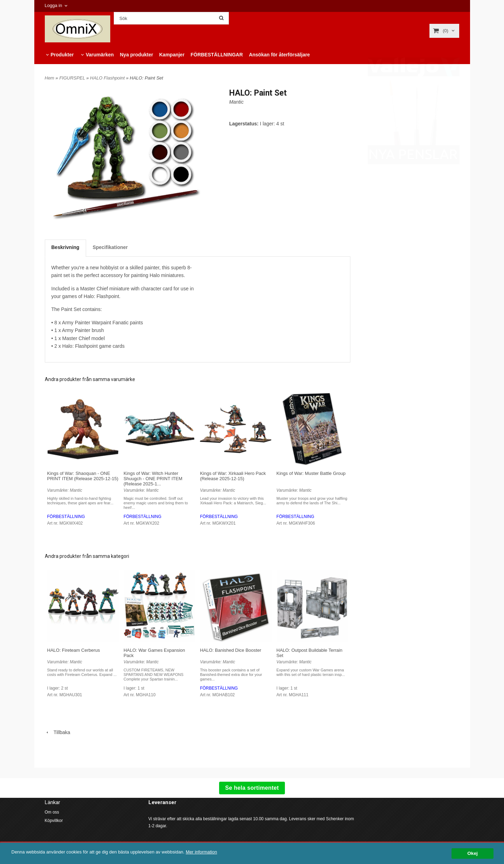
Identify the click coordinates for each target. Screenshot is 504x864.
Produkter (62, 55)
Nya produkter (136, 55)
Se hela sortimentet (252, 788)
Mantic (236, 102)
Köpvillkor (54, 821)
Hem (50, 78)
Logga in (54, 5)
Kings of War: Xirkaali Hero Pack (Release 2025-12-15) (233, 476)
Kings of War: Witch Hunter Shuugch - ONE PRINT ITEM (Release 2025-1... (153, 479)
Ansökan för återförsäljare (279, 55)
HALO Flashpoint (108, 78)
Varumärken (100, 55)
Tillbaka (58, 732)
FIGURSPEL (73, 78)
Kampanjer (172, 55)
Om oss (52, 812)
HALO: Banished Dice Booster (230, 650)
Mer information (212, 852)
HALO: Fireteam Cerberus (74, 650)
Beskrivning (65, 247)
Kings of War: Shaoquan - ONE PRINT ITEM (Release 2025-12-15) (83, 476)
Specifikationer (110, 247)
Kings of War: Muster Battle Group (311, 473)
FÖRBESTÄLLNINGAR (216, 55)
